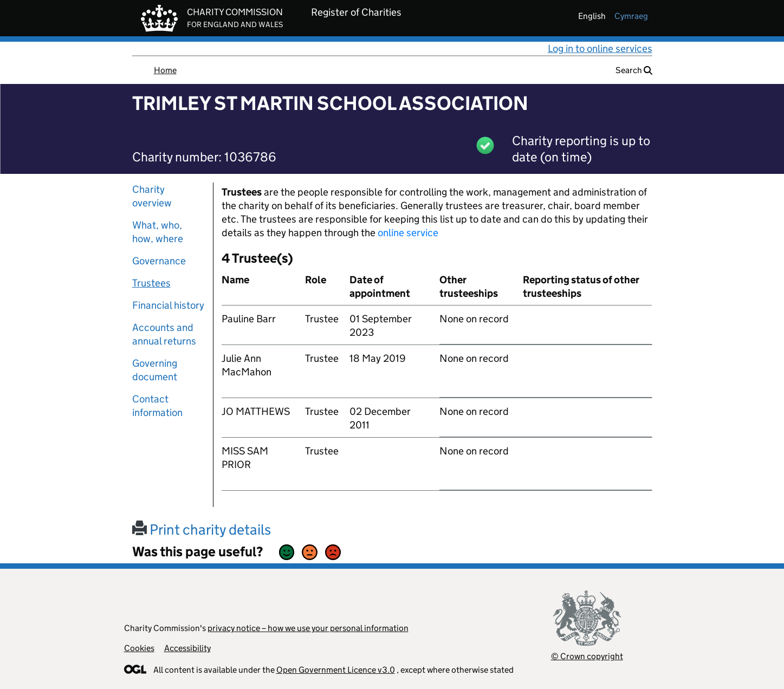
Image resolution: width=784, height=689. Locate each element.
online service (408, 233)
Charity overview (152, 196)
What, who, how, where (158, 232)
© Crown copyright (587, 656)
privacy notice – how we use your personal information (308, 628)
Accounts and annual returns (164, 334)
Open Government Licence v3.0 (336, 670)
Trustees (151, 283)
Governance (159, 261)
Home (165, 70)
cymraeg (631, 16)
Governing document (155, 370)
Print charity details (202, 529)
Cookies (139, 648)
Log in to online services (600, 48)
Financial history (168, 305)
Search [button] (634, 70)
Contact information (157, 406)
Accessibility (187, 648)
